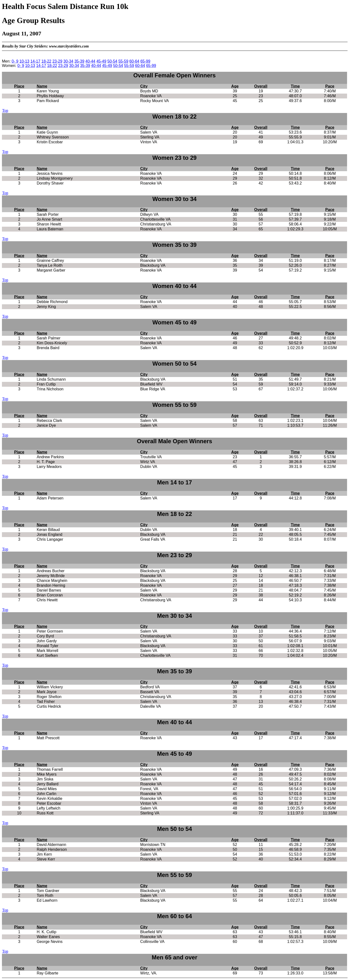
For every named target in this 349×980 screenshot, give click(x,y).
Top (5, 110)
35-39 (79, 61)
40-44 (90, 61)
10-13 (24, 61)
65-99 (145, 61)
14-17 (35, 61)
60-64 (134, 61)
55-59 (123, 61)
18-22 (46, 61)
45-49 (101, 61)
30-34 (68, 61)
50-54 (112, 61)
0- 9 (15, 61)
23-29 (57, 61)
